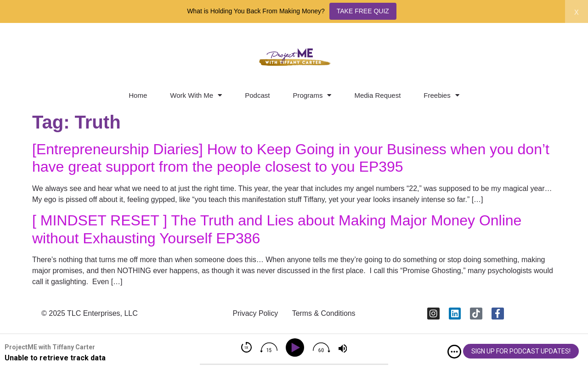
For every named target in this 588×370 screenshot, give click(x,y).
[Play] (297, 348)
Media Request (377, 95)
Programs (312, 95)
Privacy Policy (255, 313)
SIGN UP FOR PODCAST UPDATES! (521, 351)
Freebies (441, 95)
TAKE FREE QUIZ (363, 11)
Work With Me (196, 95)
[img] (454, 352)
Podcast (257, 95)
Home (138, 95)
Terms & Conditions (324, 313)
